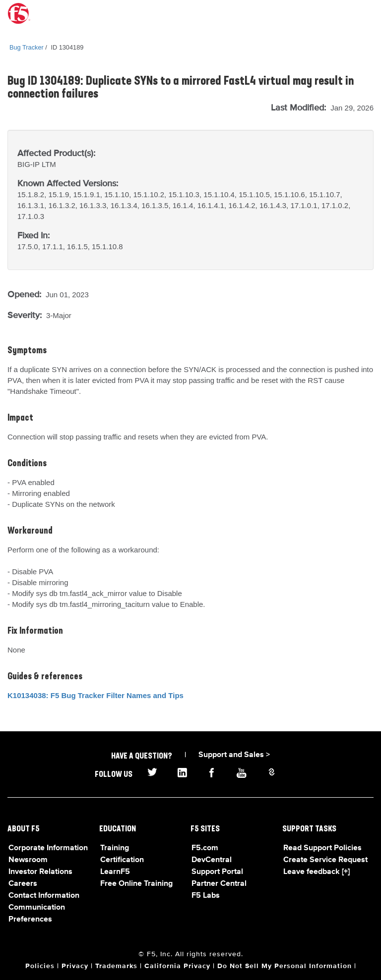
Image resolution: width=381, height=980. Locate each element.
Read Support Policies (322, 848)
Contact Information (44, 896)
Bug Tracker (27, 47)
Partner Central (219, 884)
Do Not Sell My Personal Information (285, 966)
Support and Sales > (234, 755)
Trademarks (116, 966)
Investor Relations (40, 872)
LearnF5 (115, 872)
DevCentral (212, 860)
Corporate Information (48, 848)
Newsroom (28, 860)
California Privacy (177, 966)
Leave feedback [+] (317, 872)
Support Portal (217, 872)
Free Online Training (136, 884)
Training (115, 848)
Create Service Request (325, 860)
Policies (40, 966)
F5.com (205, 848)
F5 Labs (206, 896)
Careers (23, 884)
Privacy (75, 966)
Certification (122, 860)
